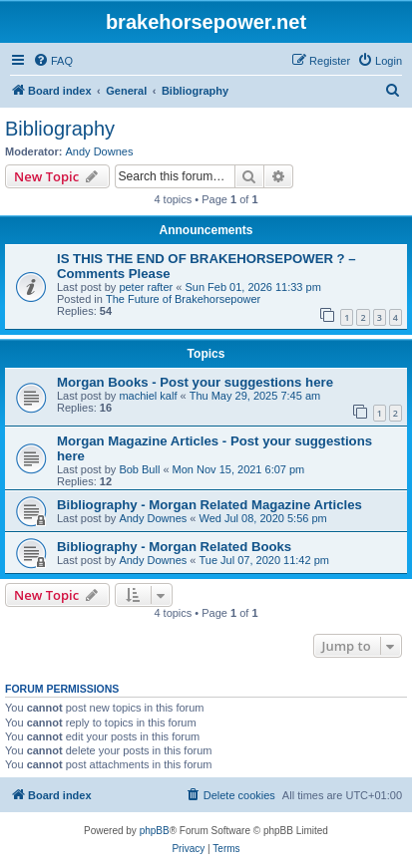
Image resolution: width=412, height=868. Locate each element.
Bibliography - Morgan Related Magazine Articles (209, 505)
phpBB (155, 831)
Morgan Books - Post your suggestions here (195, 382)
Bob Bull (139, 469)
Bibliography (60, 129)
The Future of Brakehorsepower (183, 299)
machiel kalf (148, 396)
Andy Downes (100, 151)
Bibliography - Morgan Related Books (174, 547)
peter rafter (146, 287)
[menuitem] (53, 61)
